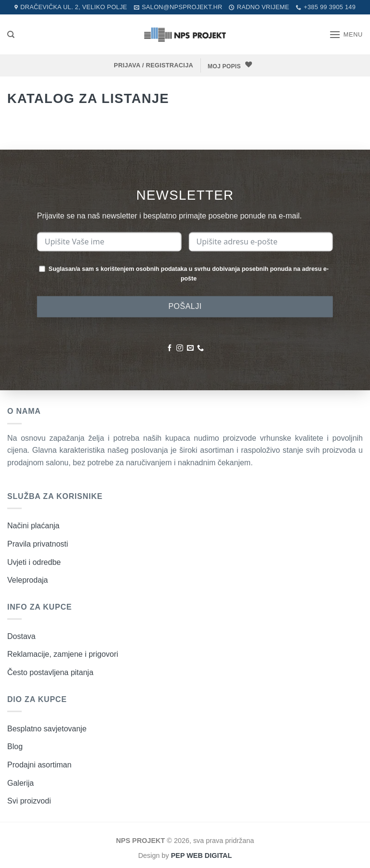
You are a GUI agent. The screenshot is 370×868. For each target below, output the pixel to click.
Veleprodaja (28, 580)
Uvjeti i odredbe (34, 562)
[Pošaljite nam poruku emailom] (190, 348)
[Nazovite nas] (200, 348)
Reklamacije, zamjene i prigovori (63, 654)
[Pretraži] (11, 35)
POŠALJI (185, 306)
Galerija (20, 783)
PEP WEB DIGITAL (202, 855)
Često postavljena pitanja (50, 672)
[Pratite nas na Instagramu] (180, 348)
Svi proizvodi (29, 800)
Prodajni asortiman (39, 764)
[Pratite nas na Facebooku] (170, 348)
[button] (346, 34)
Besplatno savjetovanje (47, 728)
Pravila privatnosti (38, 543)
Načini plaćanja (33, 525)
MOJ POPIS (225, 66)
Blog (15, 746)
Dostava (21, 636)
